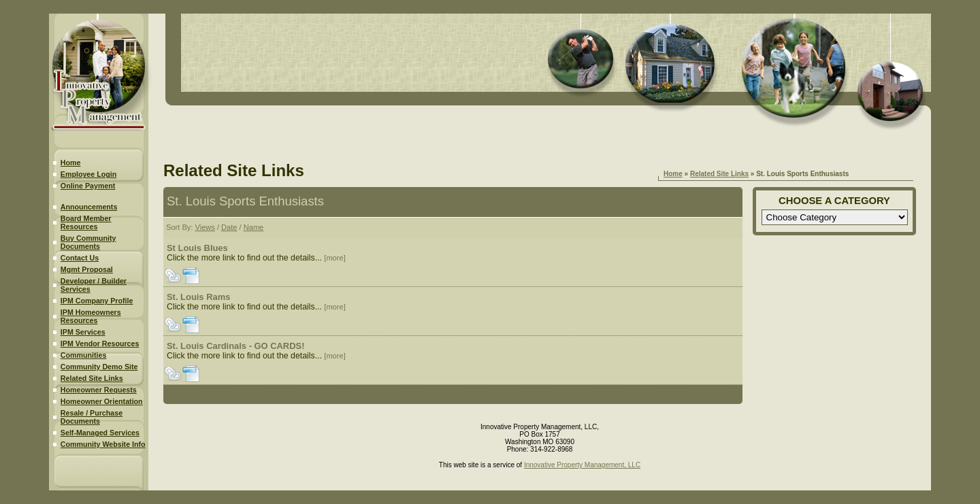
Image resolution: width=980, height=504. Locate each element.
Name (254, 227)
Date (229, 227)
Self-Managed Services (100, 433)
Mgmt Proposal (87, 269)
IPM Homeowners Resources (91, 316)
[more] (334, 258)
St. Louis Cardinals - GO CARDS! (235, 346)
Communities (84, 355)
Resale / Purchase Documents (92, 417)
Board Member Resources (86, 222)
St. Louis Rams (198, 297)
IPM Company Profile (97, 301)
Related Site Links (92, 378)
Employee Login (88, 174)
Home (71, 163)
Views (205, 227)
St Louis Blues (197, 248)
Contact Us (80, 258)
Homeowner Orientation (102, 401)
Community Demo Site (99, 367)
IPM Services (83, 332)
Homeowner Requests (99, 390)
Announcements (89, 207)
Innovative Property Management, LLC (582, 465)
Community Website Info (103, 444)
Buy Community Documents (88, 242)
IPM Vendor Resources (100, 343)
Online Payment (88, 186)
